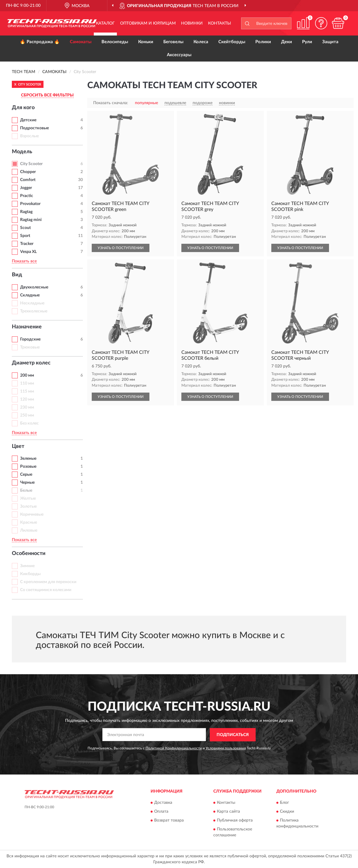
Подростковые (34, 128)
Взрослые (29, 136)
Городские (30, 339)
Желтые (28, 498)
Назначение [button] (27, 327)
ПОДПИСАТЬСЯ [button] (233, 735)
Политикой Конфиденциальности (174, 748)
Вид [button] (17, 275)
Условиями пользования (226, 748)
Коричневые (32, 514)
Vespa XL (28, 252)
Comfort (28, 180)
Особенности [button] (29, 554)
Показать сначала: (111, 103)
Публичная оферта (235, 821)
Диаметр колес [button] (31, 363)
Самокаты (81, 42)
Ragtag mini (31, 220)
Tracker (27, 244)
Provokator (30, 204)
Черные (27, 483)
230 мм (27, 407)
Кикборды (30, 574)
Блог (284, 803)
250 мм (27, 415)
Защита (330, 42)
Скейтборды (232, 42)
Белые (26, 491)
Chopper (28, 172)
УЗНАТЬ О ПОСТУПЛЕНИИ (121, 248)
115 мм (27, 391)
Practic (27, 196)
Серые (26, 475)
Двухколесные (34, 287)
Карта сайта (228, 812)
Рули (307, 42)
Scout (25, 228)
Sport (25, 236)
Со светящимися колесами (46, 590)
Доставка (163, 803)
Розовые (28, 467)
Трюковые (30, 347)
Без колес (29, 423)
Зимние (27, 566)
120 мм (27, 399)
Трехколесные (34, 311)
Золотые (28, 506)
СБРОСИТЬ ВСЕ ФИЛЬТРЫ (47, 95)
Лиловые (29, 530)
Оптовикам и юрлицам (148, 23)
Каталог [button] (105, 23)
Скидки (287, 812)
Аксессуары (179, 55)
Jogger (26, 188)
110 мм (27, 383)
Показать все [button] (24, 261)
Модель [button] (22, 152)
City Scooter (31, 164)
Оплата (161, 812)
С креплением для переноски (48, 582)
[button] (321, 23)
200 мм (27, 375)
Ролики (263, 42)
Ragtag (26, 212)
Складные (30, 295)
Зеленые (28, 459)
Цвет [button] (18, 446)
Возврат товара (169, 821)
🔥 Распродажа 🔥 (40, 42)
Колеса (201, 42)
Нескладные (32, 303)
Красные (29, 522)
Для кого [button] (23, 108)
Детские (28, 120)
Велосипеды (115, 42)
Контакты (220, 23)
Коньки (146, 42)
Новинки (192, 23)
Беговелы (173, 42)
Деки (287, 42)
